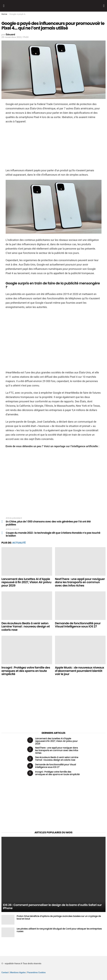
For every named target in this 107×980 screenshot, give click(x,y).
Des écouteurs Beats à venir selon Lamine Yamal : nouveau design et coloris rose (26, 626)
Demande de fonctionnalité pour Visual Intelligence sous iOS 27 (78, 625)
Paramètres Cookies (36, 972)
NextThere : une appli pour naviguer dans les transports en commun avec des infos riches (80, 582)
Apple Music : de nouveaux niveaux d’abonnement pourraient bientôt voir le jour (80, 671)
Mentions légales (18, 972)
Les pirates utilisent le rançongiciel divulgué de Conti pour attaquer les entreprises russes (59, 930)
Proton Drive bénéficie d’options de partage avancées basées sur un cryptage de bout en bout (59, 917)
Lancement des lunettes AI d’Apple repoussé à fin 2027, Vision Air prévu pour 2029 (26, 582)
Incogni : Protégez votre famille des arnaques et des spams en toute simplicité (26, 671)
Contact (5, 972)
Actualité (19, 543)
